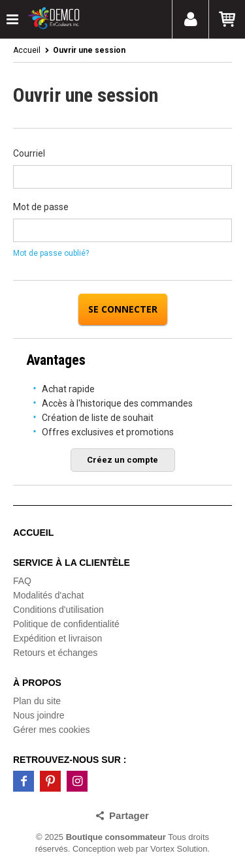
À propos (37, 683)
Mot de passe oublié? (51, 253)
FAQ (22, 581)
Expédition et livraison (57, 638)
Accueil (27, 50)
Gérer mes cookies (51, 730)
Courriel (29, 153)
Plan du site (37, 701)
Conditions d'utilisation (58, 610)
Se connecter (123, 309)
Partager (129, 815)
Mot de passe (41, 207)
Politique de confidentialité (66, 624)
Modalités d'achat (49, 595)
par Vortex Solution (172, 849)
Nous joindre (39, 715)
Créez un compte (122, 460)
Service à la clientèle (72, 563)
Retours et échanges (55, 653)
